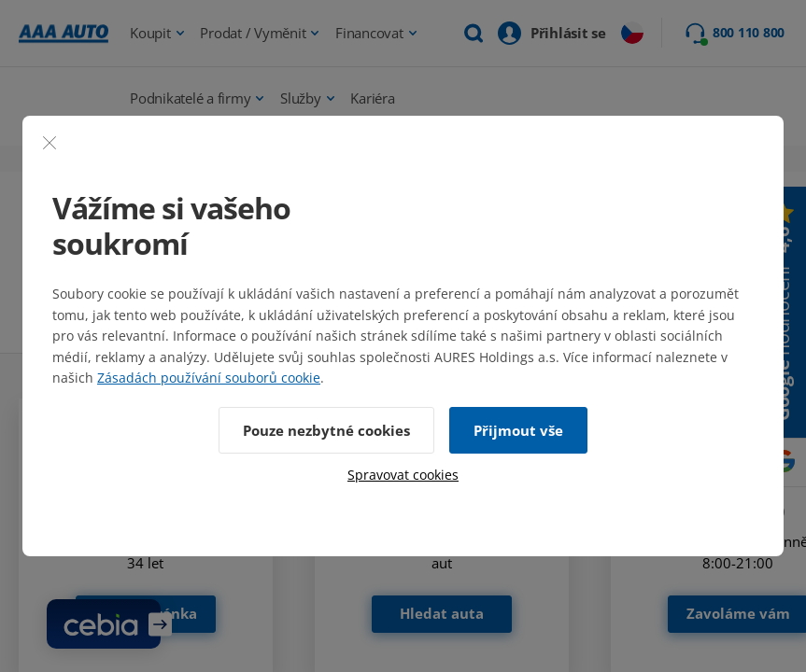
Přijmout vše (518, 430)
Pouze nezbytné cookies (326, 430)
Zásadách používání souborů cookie (209, 378)
